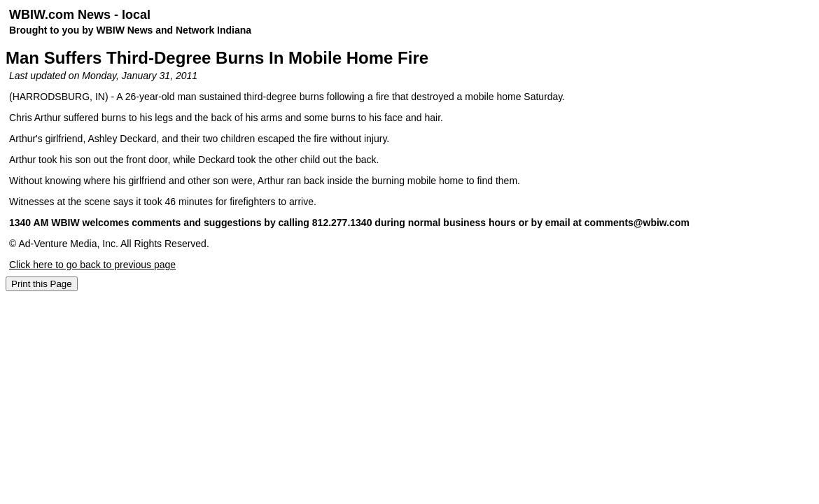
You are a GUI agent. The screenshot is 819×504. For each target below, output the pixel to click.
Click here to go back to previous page (92, 265)
